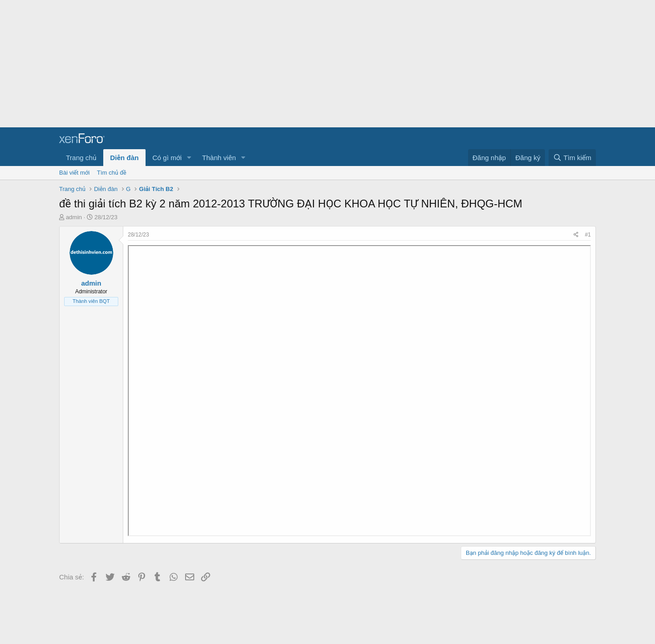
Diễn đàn (124, 158)
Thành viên (219, 158)
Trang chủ (81, 158)
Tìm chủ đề (112, 173)
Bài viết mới (74, 173)
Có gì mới (167, 158)
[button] (189, 158)
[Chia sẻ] (576, 235)
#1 (588, 235)
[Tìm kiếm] (572, 158)
